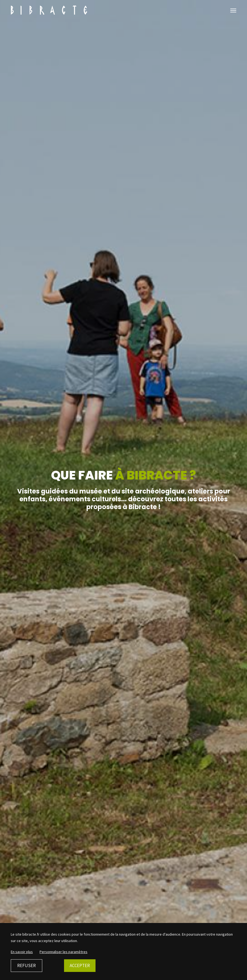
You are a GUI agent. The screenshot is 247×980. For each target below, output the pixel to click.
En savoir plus (22, 952)
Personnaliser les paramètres (63, 952)
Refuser (27, 965)
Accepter (80, 965)
